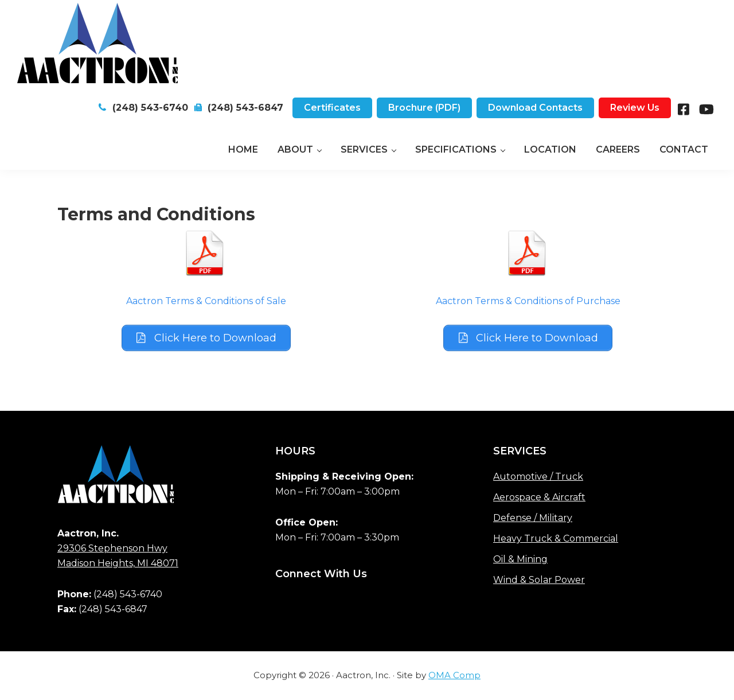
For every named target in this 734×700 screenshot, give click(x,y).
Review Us (635, 108)
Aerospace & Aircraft (539, 498)
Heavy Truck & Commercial (556, 539)
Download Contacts (535, 108)
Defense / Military (533, 518)
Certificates (332, 108)
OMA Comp (454, 676)
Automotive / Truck (538, 477)
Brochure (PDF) (424, 108)
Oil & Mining (520, 560)
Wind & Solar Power (539, 580)
